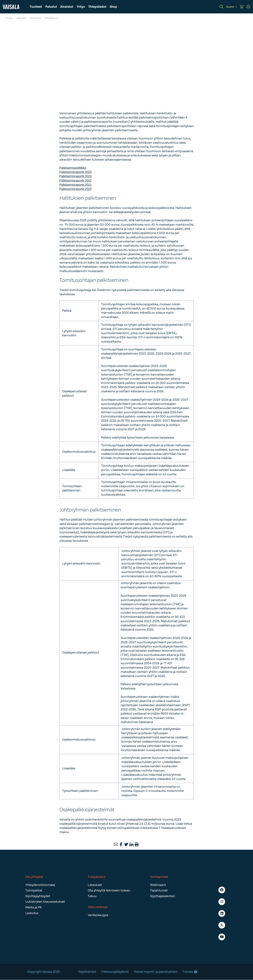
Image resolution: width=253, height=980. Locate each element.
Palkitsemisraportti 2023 (76, 176)
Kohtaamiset (159, 877)
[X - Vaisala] (222, 925)
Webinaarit (158, 885)
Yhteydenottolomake (40, 885)
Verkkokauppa (98, 915)
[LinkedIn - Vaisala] (222, 913)
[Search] (221, 7)
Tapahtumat (159, 890)
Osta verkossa (98, 907)
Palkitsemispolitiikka (73, 168)
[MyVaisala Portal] (248, 7)
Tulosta (190, 972)
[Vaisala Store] (242, 7)
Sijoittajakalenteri (163, 896)
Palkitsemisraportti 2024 (76, 172)
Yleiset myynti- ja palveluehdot (156, 972)
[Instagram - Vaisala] (222, 902)
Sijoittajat (21, 18)
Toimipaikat (34, 890)
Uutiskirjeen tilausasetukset (45, 902)
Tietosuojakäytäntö (115, 972)
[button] (67, 7)
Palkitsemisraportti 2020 (76, 189)
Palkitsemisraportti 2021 (76, 185)
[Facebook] (121, 844)
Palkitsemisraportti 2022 (76, 181)
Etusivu (9, 18)
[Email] (116, 844)
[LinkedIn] (131, 844)
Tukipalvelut (97, 877)
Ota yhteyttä (34, 877)
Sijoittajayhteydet (38, 896)
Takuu (92, 896)
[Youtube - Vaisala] (222, 937)
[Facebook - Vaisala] (222, 890)
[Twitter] (126, 844)
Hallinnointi (35, 18)
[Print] (137, 844)
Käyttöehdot (87, 972)
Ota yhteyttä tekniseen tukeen (109, 890)
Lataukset (95, 885)
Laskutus (32, 913)
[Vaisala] (11, 7)
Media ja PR (33, 907)
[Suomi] (232, 7)
